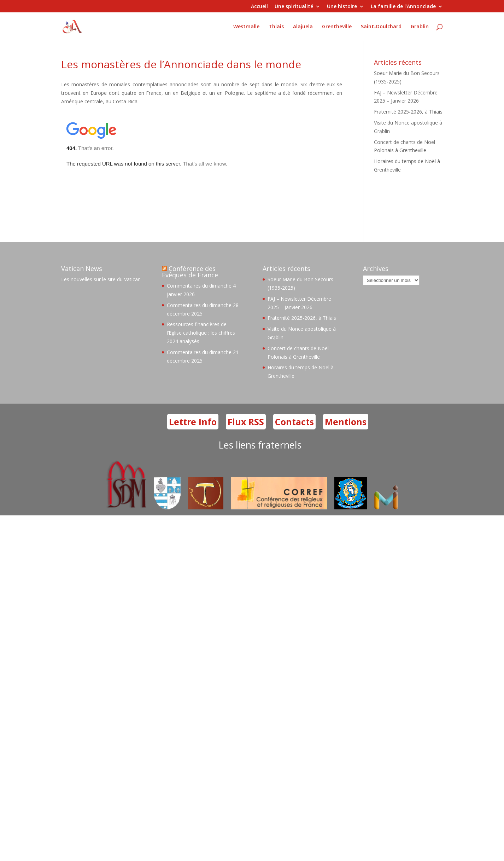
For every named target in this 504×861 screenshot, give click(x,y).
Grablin (420, 27)
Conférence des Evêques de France (190, 272)
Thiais (276, 27)
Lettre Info (193, 422)
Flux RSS (246, 422)
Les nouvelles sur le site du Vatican (101, 279)
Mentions (346, 422)
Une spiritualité (294, 7)
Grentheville (337, 27)
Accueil (259, 7)
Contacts (294, 422)
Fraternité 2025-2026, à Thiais (408, 112)
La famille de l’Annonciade (403, 7)
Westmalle (246, 27)
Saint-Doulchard (381, 27)
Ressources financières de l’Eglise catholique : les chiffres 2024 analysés (201, 333)
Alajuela (303, 27)
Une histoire (342, 7)
